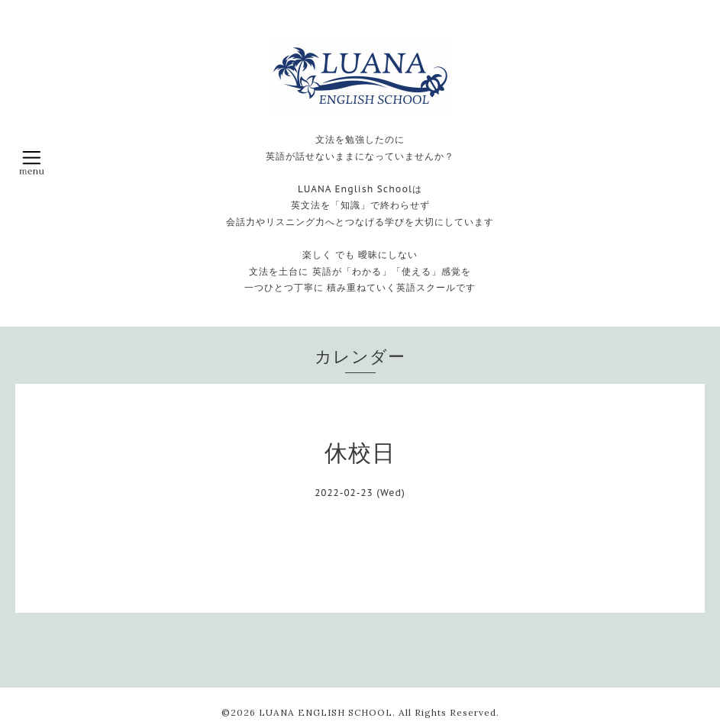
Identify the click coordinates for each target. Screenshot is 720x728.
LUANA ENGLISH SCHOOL (326, 712)
